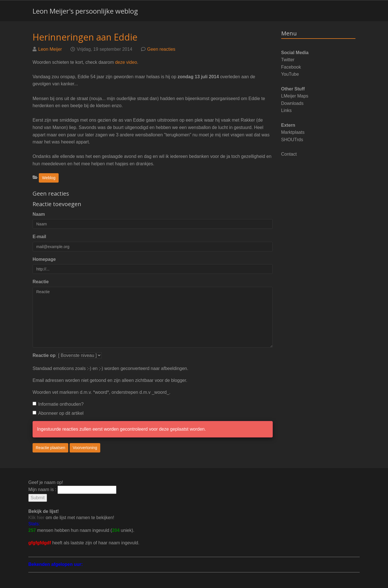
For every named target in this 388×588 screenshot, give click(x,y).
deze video (126, 62)
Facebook (291, 67)
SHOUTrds (292, 140)
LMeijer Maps (295, 96)
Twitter (288, 60)
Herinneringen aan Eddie (85, 37)
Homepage (44, 259)
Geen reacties (161, 49)
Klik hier (36, 518)
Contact (289, 154)
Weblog (49, 178)
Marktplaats (293, 132)
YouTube (290, 74)
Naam (39, 214)
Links (286, 110)
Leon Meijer (50, 49)
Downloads (292, 103)
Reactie (41, 282)
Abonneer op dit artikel (58, 413)
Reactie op (44, 355)
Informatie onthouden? (58, 404)
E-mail (39, 237)
